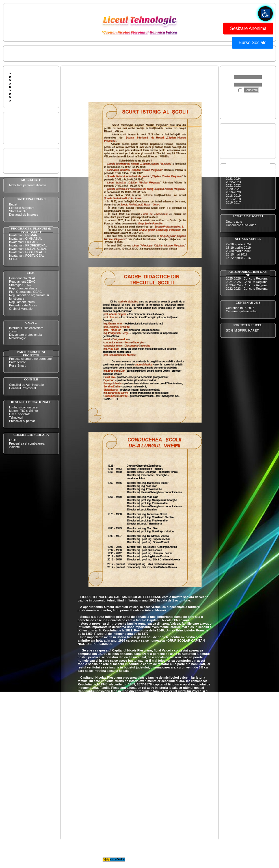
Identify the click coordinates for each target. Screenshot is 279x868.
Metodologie (18, 338)
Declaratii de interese (24, 215)
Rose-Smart (17, 365)
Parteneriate (18, 362)
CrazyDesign (185, 859)
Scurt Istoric (20, 87)
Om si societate (20, 414)
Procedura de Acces (23, 305)
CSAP (13, 440)
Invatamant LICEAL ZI (24, 242)
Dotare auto (234, 222)
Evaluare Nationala (239, 151)
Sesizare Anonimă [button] (248, 28)
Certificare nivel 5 (238, 144)
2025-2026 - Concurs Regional (247, 278)
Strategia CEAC (20, 285)
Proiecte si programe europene (30, 359)
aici (260, 112)
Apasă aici (234, 101)
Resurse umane (20, 133)
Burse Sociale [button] (253, 43)
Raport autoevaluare (23, 288)
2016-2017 (233, 202)
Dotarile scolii (18, 130)
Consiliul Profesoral (22, 388)
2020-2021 (233, 189)
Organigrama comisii (23, 163)
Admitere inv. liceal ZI (241, 131)
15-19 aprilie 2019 (238, 248)
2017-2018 (233, 199)
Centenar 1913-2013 (240, 308)
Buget (13, 204)
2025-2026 (233, 172)
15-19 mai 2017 (237, 254)
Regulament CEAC (22, 282)
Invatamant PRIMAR (23, 235)
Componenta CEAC (23, 278)
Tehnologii (16, 417)
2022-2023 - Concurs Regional (247, 289)
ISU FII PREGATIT (104, 54)
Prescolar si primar (22, 421)
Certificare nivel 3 (238, 138)
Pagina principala (21, 54)
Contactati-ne (47, 54)
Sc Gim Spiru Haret (25, 94)
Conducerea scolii (73, 54)
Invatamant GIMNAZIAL (26, 239)
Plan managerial (20, 159)
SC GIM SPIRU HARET (242, 330)
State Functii (18, 211)
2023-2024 (233, 179)
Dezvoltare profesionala (25, 335)
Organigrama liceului (23, 166)
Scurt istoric (17, 137)
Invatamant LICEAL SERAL (28, 249)
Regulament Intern (22, 302)
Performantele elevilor (24, 126)
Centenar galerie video (242, 311)
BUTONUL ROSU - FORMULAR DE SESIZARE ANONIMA (162, 54)
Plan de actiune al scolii (25, 156)
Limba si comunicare (23, 407)
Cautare (17, 83)
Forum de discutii (23, 77)
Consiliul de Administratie (26, 385)
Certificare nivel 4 (238, 141)
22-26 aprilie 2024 (238, 244)
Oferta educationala (23, 120)
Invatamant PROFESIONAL (28, 245)
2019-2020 (233, 192)
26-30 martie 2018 (238, 251)
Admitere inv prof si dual (243, 134)
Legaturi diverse (23, 97)
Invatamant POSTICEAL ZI (28, 252)
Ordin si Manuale (21, 309)
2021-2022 (233, 185)
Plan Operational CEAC (25, 292)
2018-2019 (233, 196)
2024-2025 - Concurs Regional (247, 282)
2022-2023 (233, 182)
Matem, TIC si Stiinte (23, 411)
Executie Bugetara (22, 208)
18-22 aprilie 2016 (238, 258)
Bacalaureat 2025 (238, 148)
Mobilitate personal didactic (28, 185)
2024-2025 (233, 175)
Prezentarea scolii (21, 123)
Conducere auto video (241, 225)
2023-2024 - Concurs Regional (247, 285)
